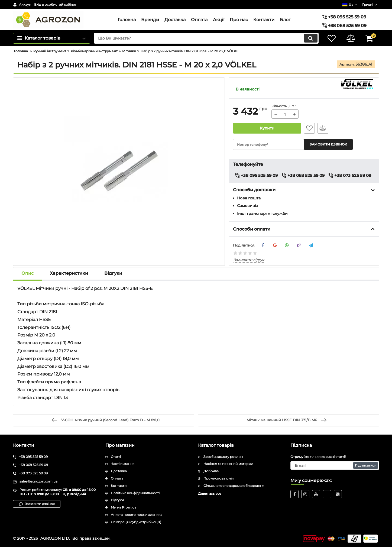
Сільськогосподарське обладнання (234, 486)
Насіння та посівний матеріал (228, 464)
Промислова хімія (218, 478)
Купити (267, 128)
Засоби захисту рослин (223, 457)
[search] (206, 38)
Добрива (211, 471)
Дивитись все (210, 493)
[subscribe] (335, 466)
